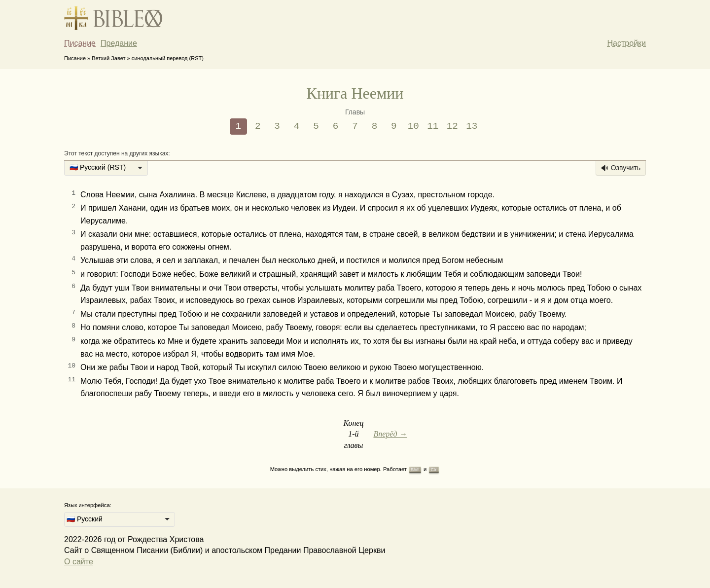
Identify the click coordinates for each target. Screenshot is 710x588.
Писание (80, 43)
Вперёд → (390, 434)
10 (413, 126)
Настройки (627, 43)
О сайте (79, 562)
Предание (119, 43)
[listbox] (106, 168)
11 (433, 126)
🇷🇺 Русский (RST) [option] (98, 167)
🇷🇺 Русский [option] (85, 519)
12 (452, 126)
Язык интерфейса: (88, 505)
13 (472, 126)
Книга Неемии (355, 93)
